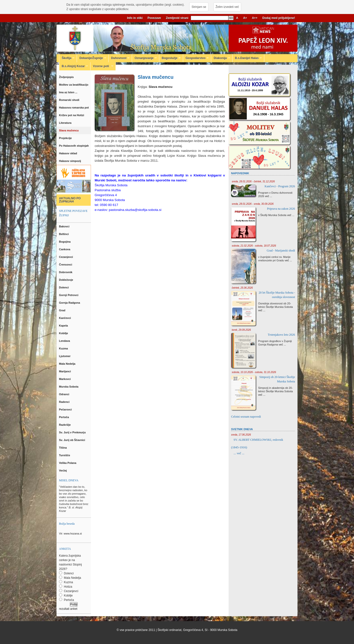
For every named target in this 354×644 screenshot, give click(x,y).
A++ (255, 18)
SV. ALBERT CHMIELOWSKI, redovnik (258, 440)
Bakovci (65, 226)
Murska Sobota (69, 387)
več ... (269, 196)
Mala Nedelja (68, 364)
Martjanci (65, 371)
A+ (245, 18)
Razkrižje (65, 425)
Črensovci (66, 265)
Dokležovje (66, 280)
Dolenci (64, 287)
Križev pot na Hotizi (72, 115)
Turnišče (65, 455)
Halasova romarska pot (74, 108)
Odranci (65, 394)
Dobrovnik (66, 272)
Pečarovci (66, 409)
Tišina (63, 448)
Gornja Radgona (70, 303)
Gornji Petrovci (69, 295)
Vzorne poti (102, 66)
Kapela (64, 326)
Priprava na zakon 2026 (281, 209)
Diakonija (221, 58)
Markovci (65, 379)
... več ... (239, 453)
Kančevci (65, 318)
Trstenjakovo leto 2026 (281, 335)
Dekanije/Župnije (91, 58)
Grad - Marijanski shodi (281, 251)
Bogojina (65, 242)
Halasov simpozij (71, 161)
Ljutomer (65, 356)
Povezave (154, 18)
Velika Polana (68, 463)
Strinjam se (199, 7)
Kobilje (64, 333)
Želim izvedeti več (227, 7)
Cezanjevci (66, 257)
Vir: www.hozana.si (70, 534)
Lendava (65, 341)
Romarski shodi (70, 100)
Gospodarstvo (196, 58)
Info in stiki (135, 18)
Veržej (63, 471)
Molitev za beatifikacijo (74, 85)
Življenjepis (67, 77)
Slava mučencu (69, 130)
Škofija (67, 58)
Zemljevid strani (177, 18)
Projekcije (66, 138)
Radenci (65, 402)
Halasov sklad (68, 153)
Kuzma (64, 348)
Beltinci (64, 234)
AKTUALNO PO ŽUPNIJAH (70, 200)
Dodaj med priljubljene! (279, 18)
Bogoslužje (170, 58)
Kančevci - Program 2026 (280, 186)
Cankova (65, 249)
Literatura (66, 123)
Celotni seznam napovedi (246, 417)
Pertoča (64, 417)
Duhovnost (119, 58)
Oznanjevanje (144, 58)
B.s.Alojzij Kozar (74, 66)
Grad (63, 310)
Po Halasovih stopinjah (74, 146)
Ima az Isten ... (69, 92)
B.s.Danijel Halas (247, 58)
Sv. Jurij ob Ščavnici (72, 440)
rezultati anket (68, 609)
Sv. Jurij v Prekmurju (73, 432)
